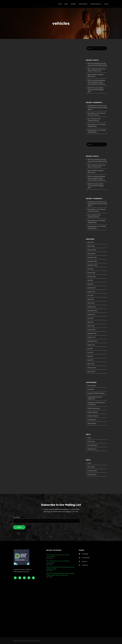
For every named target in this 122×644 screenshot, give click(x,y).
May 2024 (90, 284)
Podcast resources (93, 416)
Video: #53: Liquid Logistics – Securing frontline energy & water (96, 90)
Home (60, 4)
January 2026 (91, 254)
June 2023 (90, 295)
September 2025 (92, 265)
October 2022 (92, 307)
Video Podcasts (83, 4)
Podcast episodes (93, 412)
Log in (89, 438)
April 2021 (91, 360)
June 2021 (90, 352)
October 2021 (92, 337)
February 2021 (92, 368)
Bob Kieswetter (92, 130)
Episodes (73, 4)
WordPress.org (92, 449)
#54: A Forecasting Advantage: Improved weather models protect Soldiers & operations (96, 82)
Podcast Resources (96, 4)
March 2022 (91, 326)
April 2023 (91, 299)
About (66, 4)
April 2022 (91, 322)
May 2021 (90, 356)
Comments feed (92, 445)
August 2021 (91, 345)
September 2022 (92, 311)
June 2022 (90, 318)
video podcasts (92, 423)
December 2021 (92, 333)
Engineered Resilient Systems (96, 393)
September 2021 (92, 341)
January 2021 (91, 371)
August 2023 (91, 292)
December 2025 (92, 257)
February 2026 (92, 250)
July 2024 (90, 280)
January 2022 (91, 330)
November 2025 (92, 261)
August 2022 (91, 314)
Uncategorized (92, 420)
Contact (106, 4)
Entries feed (91, 441)
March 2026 (91, 246)
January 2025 (91, 273)
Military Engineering (94, 408)
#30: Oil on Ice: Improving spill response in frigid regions (97, 107)
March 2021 (91, 364)
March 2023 (91, 303)
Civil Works (91, 389)
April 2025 (91, 269)
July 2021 (90, 349)
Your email (61, 520)
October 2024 (92, 276)
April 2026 (91, 242)
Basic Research (92, 386)
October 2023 (92, 288)
